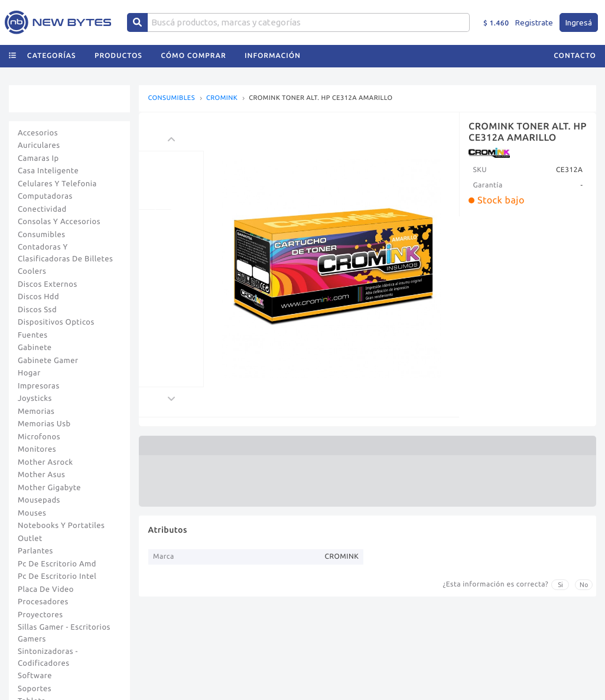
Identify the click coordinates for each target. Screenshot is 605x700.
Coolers (32, 271)
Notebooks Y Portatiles (61, 526)
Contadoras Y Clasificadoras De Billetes (65, 253)
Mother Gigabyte (49, 488)
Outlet (30, 539)
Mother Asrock (45, 462)
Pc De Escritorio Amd (57, 564)
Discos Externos (48, 284)
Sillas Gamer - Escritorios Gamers (64, 633)
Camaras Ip (38, 158)
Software (35, 676)
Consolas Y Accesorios (59, 222)
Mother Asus (41, 475)
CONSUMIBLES (171, 98)
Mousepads (39, 500)
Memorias (36, 411)
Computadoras (45, 196)
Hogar (29, 373)
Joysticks (35, 398)
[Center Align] (137, 22)
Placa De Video (46, 589)
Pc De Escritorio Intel (57, 576)
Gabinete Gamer (48, 361)
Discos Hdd (38, 297)
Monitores (37, 449)
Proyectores (40, 615)
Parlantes (35, 551)
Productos (118, 56)
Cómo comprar (193, 56)
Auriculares (39, 145)
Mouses (32, 513)
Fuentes (33, 335)
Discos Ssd (37, 310)
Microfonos (39, 437)
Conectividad (42, 209)
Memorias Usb (44, 424)
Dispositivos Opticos (56, 322)
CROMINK (222, 98)
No (584, 585)
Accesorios (38, 133)
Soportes (35, 689)
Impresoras (39, 386)
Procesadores (43, 602)
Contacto (575, 56)
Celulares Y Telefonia (57, 184)
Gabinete (35, 348)
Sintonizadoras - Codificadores (48, 657)
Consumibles (42, 235)
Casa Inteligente (48, 171)
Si (560, 585)
